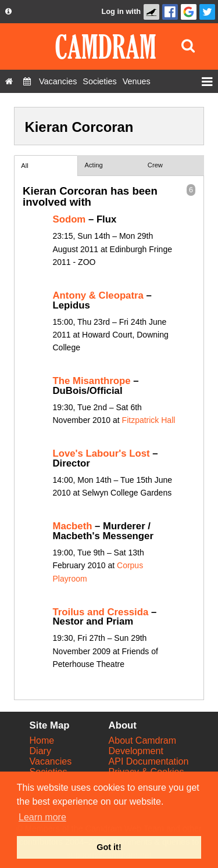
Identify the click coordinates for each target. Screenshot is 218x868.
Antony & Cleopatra (98, 295)
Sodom (69, 219)
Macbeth (73, 526)
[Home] (9, 81)
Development (136, 751)
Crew (155, 165)
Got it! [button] (109, 847)
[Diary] (27, 81)
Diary (40, 751)
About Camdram (143, 740)
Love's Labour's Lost (101, 453)
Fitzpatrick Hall (149, 420)
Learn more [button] (42, 817)
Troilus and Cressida (101, 612)
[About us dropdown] (8, 12)
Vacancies (51, 761)
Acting (94, 165)
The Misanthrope (92, 381)
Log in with (121, 11)
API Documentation (149, 761)
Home (42, 740)
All (24, 166)
